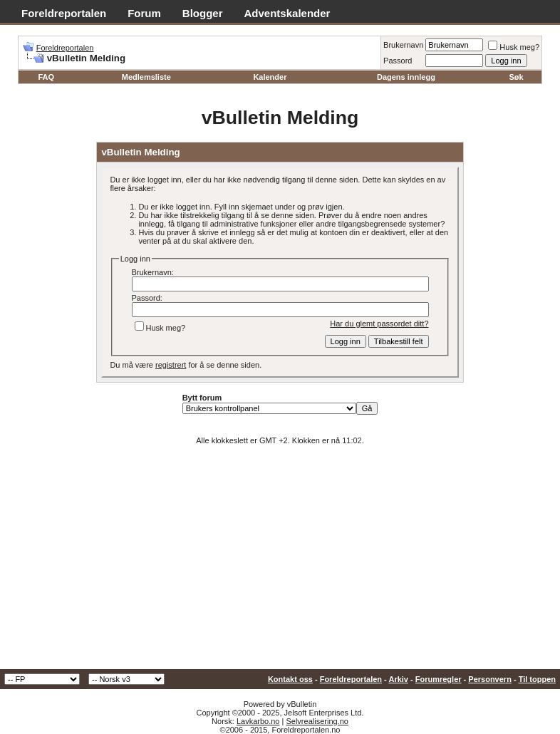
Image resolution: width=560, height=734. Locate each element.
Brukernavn (403, 45)
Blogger (203, 13)
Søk (516, 77)
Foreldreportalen (64, 13)
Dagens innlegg (406, 77)
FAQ (46, 77)
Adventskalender (287, 13)
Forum (144, 13)
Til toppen (537, 679)
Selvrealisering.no (317, 721)
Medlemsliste (146, 77)
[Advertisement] (280, 562)
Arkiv (398, 679)
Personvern (490, 679)
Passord (398, 61)
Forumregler (439, 679)
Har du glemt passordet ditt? (379, 324)
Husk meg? (514, 47)
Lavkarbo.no (258, 721)
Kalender (270, 77)
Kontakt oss (290, 679)
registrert (171, 365)
